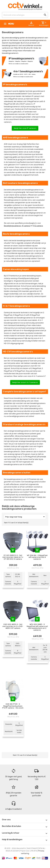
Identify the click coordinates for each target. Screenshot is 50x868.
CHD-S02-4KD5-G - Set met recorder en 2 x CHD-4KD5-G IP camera (13, 626)
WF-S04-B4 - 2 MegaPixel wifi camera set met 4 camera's (37, 557)
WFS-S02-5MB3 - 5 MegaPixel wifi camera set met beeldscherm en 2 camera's (37, 627)
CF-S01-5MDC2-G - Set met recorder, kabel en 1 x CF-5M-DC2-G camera (13, 557)
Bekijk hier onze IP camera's (25, 128)
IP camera (26, 226)
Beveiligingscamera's (13, 226)
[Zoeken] (25, 15)
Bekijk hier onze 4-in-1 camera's (25, 382)
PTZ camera (38, 226)
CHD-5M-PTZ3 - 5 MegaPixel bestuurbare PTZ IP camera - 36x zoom (13, 706)
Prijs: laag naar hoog (25, 517)
